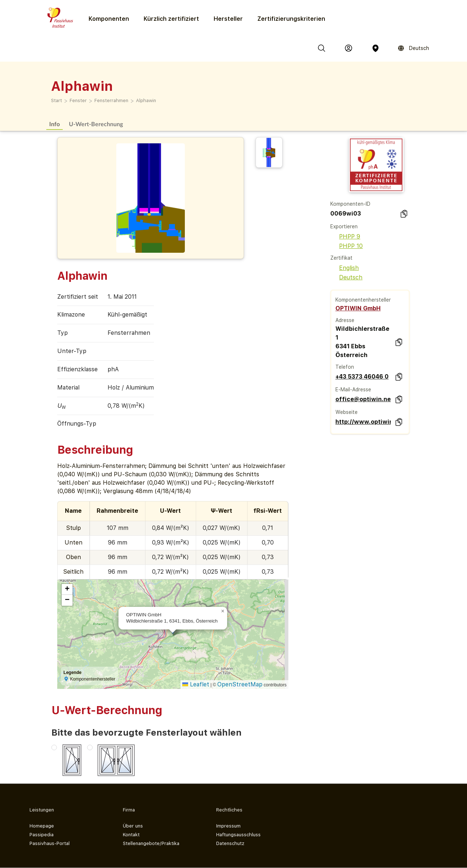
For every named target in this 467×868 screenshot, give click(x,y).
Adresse (345, 320)
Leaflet (196, 684)
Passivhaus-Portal (50, 843)
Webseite (347, 412)
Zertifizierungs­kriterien (291, 19)
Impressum (228, 826)
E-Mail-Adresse (353, 390)
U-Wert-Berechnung (96, 124)
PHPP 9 (345, 237)
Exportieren (344, 226)
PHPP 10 (347, 246)
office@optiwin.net (363, 399)
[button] (223, 611)
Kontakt (131, 835)
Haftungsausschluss (238, 835)
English (345, 268)
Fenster (78, 100)
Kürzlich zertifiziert (171, 19)
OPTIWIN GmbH (358, 308)
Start (57, 100)
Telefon (345, 367)
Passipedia (42, 835)
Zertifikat (341, 258)
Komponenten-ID (350, 204)
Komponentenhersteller (363, 300)
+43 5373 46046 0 (362, 377)
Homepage (42, 826)
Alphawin (146, 100)
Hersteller (228, 19)
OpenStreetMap (240, 684)
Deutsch (346, 277)
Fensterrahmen (111, 100)
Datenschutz (230, 843)
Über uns (133, 826)
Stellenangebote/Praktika (151, 843)
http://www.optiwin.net (363, 422)
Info (55, 124)
